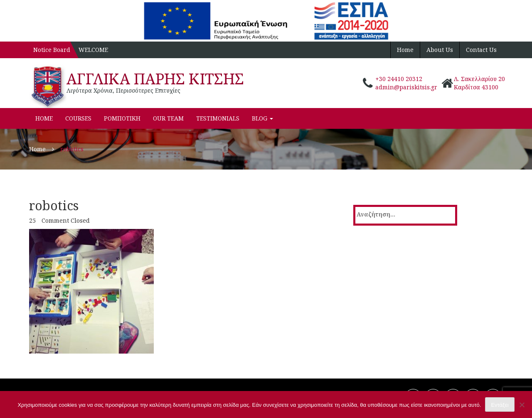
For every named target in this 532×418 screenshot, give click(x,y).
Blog (262, 118)
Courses (78, 118)
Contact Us (481, 50)
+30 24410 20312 (399, 79)
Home (405, 50)
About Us (440, 50)
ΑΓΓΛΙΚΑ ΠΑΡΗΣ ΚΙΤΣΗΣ (155, 79)
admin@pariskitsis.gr (406, 87)
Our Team (168, 118)
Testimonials (218, 118)
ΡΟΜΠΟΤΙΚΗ (122, 118)
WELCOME (93, 50)
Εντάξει (500, 405)
